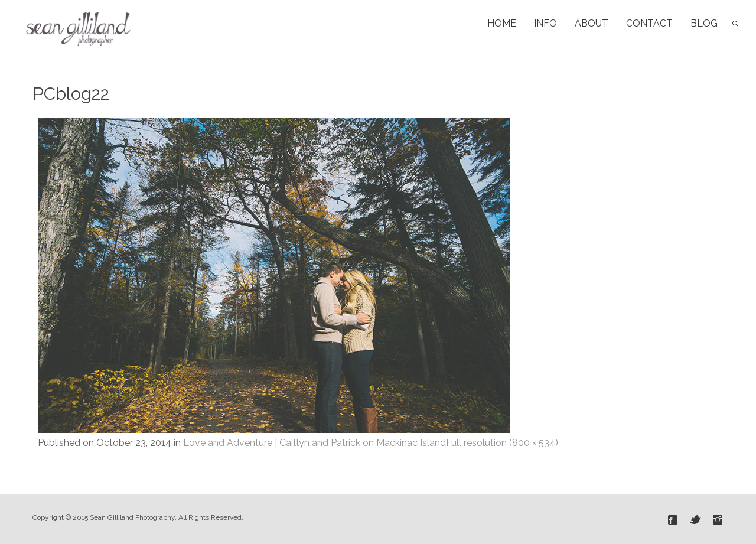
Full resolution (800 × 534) (502, 443)
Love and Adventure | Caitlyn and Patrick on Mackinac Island (315, 443)
